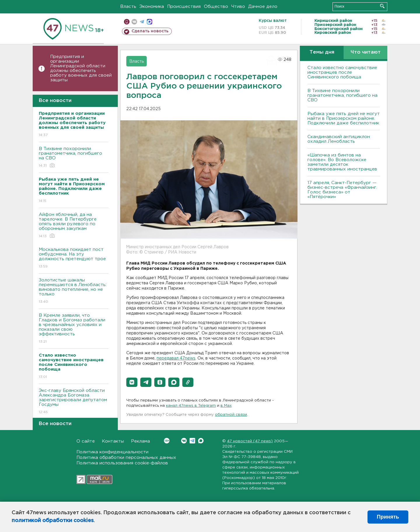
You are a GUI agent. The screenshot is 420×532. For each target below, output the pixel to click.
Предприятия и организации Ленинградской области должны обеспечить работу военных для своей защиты (81, 68)
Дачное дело (263, 7)
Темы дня (322, 52)
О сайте (86, 441)
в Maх (226, 406)
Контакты (113, 441)
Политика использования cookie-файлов (122, 463)
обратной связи (231, 415)
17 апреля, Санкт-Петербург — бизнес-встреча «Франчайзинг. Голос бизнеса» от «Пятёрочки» (342, 190)
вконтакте (134, 22)
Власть (128, 7)
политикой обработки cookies (53, 521)
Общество (216, 7)
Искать (382, 6)
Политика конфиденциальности (112, 452)
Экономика (152, 7)
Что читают (366, 52)
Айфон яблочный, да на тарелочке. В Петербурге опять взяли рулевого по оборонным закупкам (74, 226)
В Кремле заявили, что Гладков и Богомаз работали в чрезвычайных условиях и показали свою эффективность (74, 329)
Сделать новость (150, 31)
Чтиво (238, 7)
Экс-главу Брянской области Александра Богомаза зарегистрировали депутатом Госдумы (74, 402)
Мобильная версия (127, 22)
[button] (132, 382)
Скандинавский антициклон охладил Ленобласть (339, 139)
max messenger (149, 22)
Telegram (192, 441)
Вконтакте (167, 441)
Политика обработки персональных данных (126, 458)
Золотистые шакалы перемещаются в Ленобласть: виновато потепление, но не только (74, 291)
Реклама (140, 441)
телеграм (142, 22)
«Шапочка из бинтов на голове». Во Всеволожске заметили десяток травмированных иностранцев (342, 162)
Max (201, 441)
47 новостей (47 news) (250, 441)
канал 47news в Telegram (191, 406)
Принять (388, 517)
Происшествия (184, 7)
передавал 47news (176, 358)
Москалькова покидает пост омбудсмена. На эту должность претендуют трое (74, 258)
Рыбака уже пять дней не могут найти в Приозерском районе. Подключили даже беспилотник (344, 118)
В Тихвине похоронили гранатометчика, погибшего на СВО (74, 157)
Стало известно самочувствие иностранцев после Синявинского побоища (342, 72)
